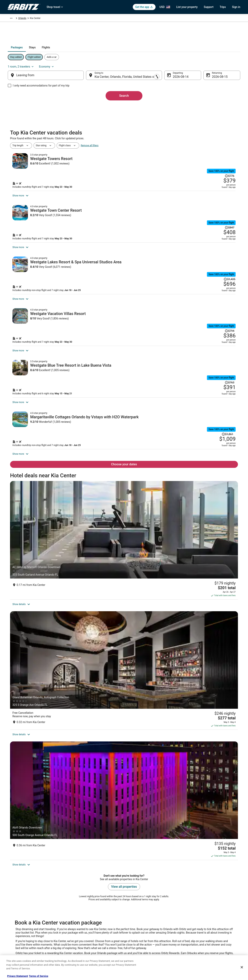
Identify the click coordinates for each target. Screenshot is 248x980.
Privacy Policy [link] (135, 898)
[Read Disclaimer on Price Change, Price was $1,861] (227, 508)
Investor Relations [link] (17, 929)
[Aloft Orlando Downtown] (201, 626)
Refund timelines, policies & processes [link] (208, 916)
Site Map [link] (12, 935)
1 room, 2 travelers (198, 66)
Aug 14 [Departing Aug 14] (175, 78)
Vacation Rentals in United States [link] (85, 904)
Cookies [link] (132, 904)
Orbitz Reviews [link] (75, 929)
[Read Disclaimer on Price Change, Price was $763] (216, 441)
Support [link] (192, 898)
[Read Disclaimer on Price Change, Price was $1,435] (214, 303)
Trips (223, 7)
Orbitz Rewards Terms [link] (139, 922)
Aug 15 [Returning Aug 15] (211, 78)
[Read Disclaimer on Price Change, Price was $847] (216, 235)
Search (124, 97)
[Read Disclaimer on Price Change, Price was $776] (216, 166)
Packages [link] (28, 19)
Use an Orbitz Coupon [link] (199, 922)
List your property (187, 7)
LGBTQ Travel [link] (75, 941)
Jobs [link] (10, 904)
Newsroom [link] (13, 922)
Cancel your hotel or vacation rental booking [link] (211, 904)
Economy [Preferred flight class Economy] (223, 66)
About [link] (11, 898)
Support (209, 7)
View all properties (124, 691)
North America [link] (44, 19)
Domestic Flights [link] (77, 916)
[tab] (110, 55)
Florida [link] (88, 19)
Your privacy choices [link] (139, 929)
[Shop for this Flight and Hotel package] (180, 188)
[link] (69, 812)
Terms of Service (38, 976)
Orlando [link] (99, 19)
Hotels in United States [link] (80, 898)
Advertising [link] (14, 947)
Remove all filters (90, 150)
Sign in (236, 7)
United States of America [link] (68, 19)
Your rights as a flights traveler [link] (204, 929)
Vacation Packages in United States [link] (86, 922)
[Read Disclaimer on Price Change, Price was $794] (216, 372)
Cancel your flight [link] (197, 910)
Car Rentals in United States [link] (82, 910)
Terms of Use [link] (135, 910)
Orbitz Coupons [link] (76, 935)
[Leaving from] (52, 77)
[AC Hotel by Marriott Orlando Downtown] (47, 626)
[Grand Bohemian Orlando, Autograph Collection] (124, 626)
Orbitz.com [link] (13, 19)
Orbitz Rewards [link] (16, 941)
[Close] (242, 967)
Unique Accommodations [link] (81, 947)
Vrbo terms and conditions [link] (142, 916)
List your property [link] (17, 910)
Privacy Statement (18, 976)
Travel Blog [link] (74, 953)
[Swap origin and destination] (89, 77)
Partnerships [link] (14, 916)
